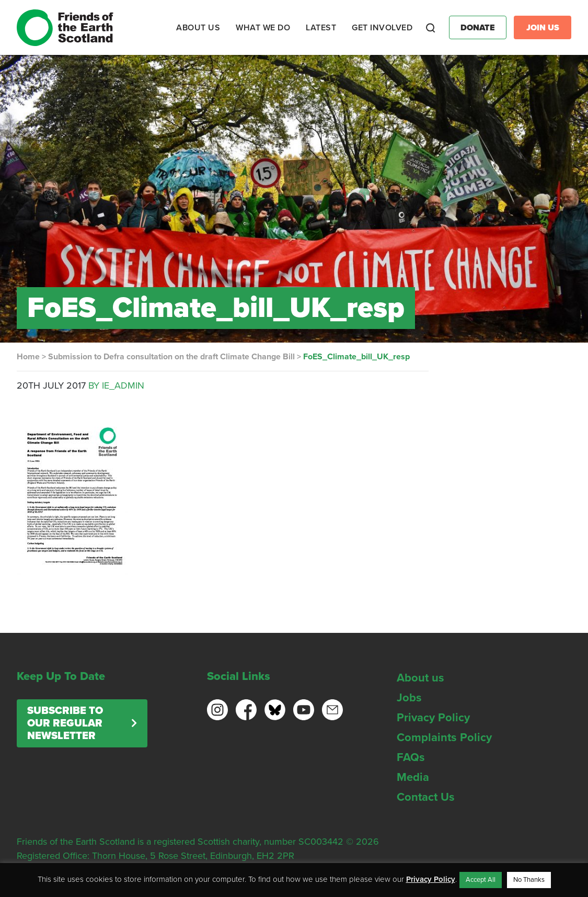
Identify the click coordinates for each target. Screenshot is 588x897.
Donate (478, 28)
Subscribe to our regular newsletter (65, 723)
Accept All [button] (481, 880)
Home (28, 357)
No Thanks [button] (529, 880)
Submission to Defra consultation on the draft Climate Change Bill (171, 357)
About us (420, 678)
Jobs (409, 698)
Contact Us (426, 797)
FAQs (411, 757)
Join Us (543, 28)
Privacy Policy (433, 718)
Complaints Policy (444, 737)
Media (413, 777)
